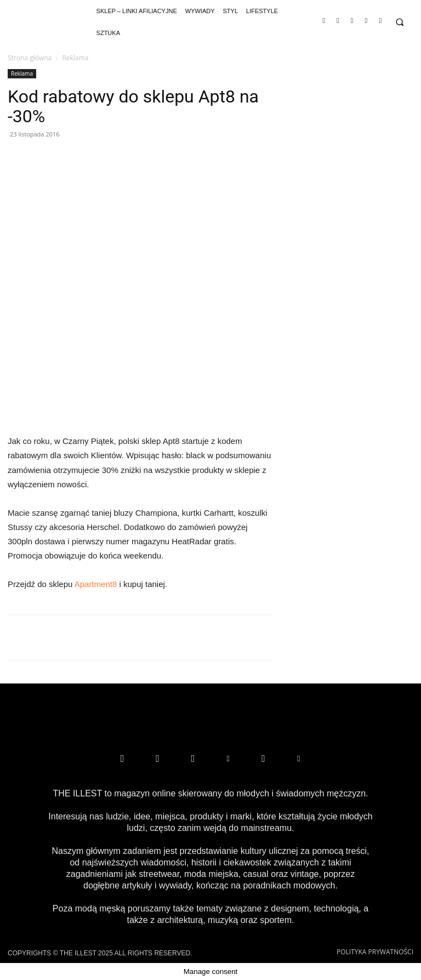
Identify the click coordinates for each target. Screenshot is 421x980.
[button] (399, 22)
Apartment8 (96, 584)
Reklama (22, 73)
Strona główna (30, 58)
